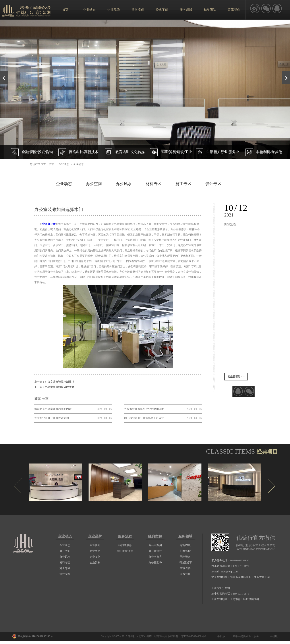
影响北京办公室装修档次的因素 (53, 409)
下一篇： (54, 387)
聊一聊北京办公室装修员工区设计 (144, 418)
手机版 (220, 636)
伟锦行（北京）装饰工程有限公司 (148, 636)
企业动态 (64, 164)
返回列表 (236, 377)
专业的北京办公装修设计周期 (52, 418)
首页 (65, 10)
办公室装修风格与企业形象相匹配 (144, 409)
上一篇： (54, 382)
